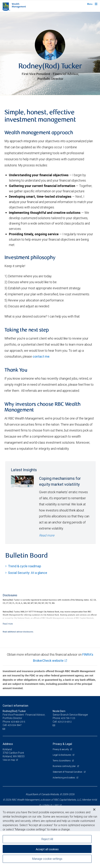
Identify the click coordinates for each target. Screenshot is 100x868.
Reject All (47, 839)
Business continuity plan (64, 803)
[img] (50, 72)
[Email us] (4, 766)
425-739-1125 (68, 755)
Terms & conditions (62, 797)
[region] (50, 837)
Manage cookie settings (47, 859)
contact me (41, 393)
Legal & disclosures (62, 792)
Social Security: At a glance (28, 610)
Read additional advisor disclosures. (18, 669)
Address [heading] (8, 781)
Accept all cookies (47, 849)
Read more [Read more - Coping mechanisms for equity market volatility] (47, 572)
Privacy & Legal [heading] (62, 781)
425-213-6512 (65, 759)
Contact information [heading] (15, 742)
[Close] (94, 810)
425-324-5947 (15, 762)
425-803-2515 (18, 759)
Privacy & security (61, 786)
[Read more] (8, 661)
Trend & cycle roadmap (25, 603)
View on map (9, 797)
